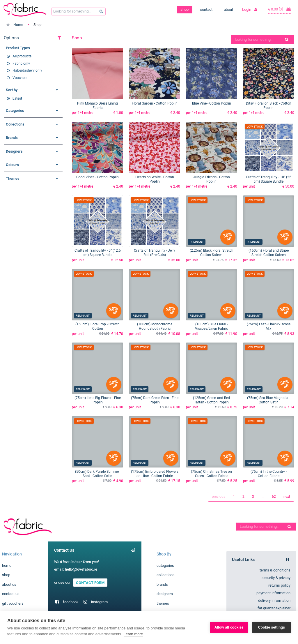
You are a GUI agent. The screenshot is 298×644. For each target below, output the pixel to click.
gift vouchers (13, 603)
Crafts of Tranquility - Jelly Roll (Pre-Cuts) (155, 253)
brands (162, 584)
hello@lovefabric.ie (81, 569)
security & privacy (276, 578)
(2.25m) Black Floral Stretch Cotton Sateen (212, 253)
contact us (11, 594)
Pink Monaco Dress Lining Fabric (97, 106)
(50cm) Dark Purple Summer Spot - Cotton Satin (97, 474)
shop (185, 9)
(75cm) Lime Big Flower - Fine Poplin (98, 400)
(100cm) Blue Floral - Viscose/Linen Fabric (211, 326)
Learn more (133, 634)
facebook (71, 602)
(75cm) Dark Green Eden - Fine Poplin (155, 400)
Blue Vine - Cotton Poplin (212, 103)
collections (166, 575)
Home (18, 25)
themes (163, 603)
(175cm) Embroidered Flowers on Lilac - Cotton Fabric (155, 474)
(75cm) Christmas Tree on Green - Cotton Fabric (211, 474)
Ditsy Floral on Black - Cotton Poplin (269, 106)
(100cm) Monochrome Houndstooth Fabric (155, 326)
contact (206, 9)
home (7, 566)
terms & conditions (275, 570)
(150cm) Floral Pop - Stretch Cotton (97, 326)
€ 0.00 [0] (280, 9)
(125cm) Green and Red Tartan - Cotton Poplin (211, 400)
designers (165, 594)
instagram (99, 602)
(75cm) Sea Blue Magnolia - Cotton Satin (269, 400)
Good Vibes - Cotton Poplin (97, 177)
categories (165, 566)
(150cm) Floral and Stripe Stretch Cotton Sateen (269, 253)
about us (9, 584)
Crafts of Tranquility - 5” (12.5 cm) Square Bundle (98, 253)
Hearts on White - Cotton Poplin (155, 179)
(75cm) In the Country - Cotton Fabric (269, 474)
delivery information (274, 600)
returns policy (279, 585)
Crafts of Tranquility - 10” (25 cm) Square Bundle (269, 179)
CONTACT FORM (90, 582)
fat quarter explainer (274, 608)
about (228, 9)
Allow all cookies (229, 627)
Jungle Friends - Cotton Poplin (212, 179)
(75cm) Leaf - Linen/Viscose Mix (269, 326)
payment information (273, 593)
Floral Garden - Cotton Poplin (155, 103)
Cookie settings (272, 627)
